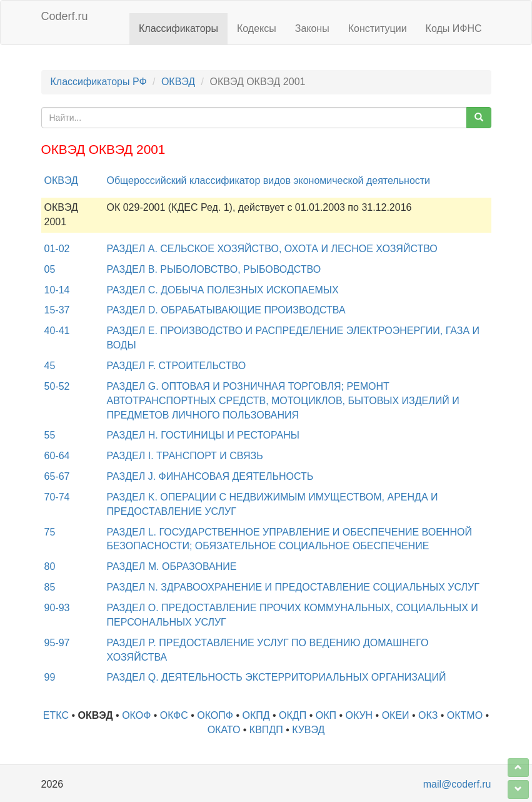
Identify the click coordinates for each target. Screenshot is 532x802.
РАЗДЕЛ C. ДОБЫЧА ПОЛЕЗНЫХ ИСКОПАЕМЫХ (223, 290)
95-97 (57, 643)
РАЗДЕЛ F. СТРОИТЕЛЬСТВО (177, 366)
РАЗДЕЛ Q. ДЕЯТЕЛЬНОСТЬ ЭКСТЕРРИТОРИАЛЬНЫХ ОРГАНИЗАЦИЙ (277, 677)
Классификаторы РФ (99, 82)
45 (50, 366)
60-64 (57, 456)
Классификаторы (178, 28)
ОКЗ (428, 715)
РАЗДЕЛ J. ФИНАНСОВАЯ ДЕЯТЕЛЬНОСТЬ (210, 476)
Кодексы (257, 28)
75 (50, 532)
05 (50, 269)
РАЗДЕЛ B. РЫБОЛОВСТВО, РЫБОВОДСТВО (214, 269)
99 (50, 677)
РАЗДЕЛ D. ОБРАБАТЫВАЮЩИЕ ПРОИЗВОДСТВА (226, 310)
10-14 (57, 290)
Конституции (378, 28)
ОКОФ (136, 715)
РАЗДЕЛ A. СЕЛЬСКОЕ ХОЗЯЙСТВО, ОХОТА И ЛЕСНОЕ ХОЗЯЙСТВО (272, 249)
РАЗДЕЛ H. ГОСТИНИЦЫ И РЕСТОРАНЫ (203, 435)
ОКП (326, 715)
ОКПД (256, 715)
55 (50, 435)
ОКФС (174, 715)
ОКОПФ (215, 715)
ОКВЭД (178, 82)
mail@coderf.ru (457, 784)
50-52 (57, 386)
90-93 (57, 608)
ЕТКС (56, 715)
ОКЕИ (396, 715)
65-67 (57, 476)
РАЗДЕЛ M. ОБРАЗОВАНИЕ (172, 566)
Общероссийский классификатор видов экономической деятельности (269, 180)
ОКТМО (465, 715)
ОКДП (293, 715)
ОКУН (359, 715)
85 (50, 587)
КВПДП (266, 730)
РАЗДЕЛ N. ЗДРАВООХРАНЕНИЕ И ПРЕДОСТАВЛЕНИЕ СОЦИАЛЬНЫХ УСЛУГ (293, 587)
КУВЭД (308, 730)
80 (50, 566)
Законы (312, 28)
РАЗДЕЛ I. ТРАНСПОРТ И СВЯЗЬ (185, 456)
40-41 (57, 331)
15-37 (57, 310)
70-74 (57, 497)
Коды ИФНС (454, 28)
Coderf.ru (65, 16)
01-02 (57, 249)
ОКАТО (224, 730)
